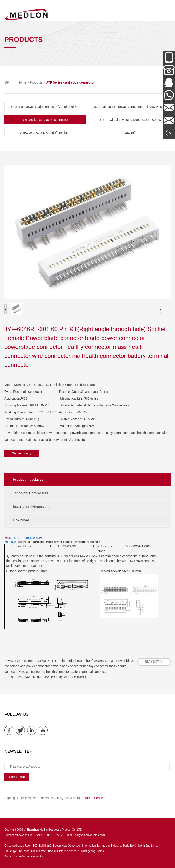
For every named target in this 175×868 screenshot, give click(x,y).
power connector (65, 542)
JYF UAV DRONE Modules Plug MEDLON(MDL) (51, 677)
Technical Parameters (31, 493)
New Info (130, 133)
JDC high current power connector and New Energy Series (132, 107)
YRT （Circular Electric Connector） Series (130, 120)
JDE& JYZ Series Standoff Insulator (45, 133)
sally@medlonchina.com (90, 835)
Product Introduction (29, 479)
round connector (89, 542)
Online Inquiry (21, 453)
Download (21, 520)
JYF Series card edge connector (45, 120)
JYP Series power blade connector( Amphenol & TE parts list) (48, 107)
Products (36, 82)
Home (22, 82)
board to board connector (36, 542)
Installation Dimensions (32, 507)
